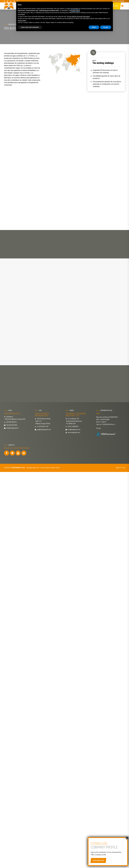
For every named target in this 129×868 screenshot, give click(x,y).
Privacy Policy (45, 407)
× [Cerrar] (127, 838)
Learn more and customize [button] (30, 27)
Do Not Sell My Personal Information (78, 16)
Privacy (99, 368)
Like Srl (57, 407)
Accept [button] (106, 27)
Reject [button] (94, 27)
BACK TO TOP (121, 407)
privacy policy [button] (22, 20)
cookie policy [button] (75, 11)
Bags (116, 6)
